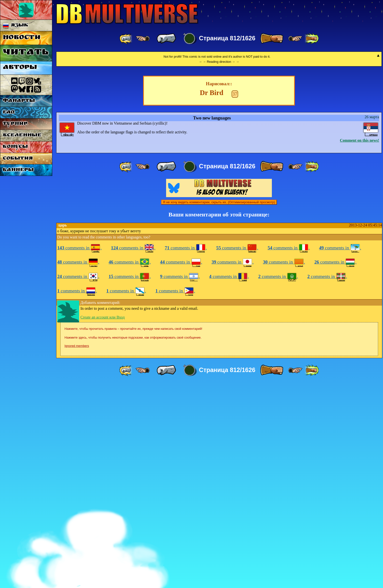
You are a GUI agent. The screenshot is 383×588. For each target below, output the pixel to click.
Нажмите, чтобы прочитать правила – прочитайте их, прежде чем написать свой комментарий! (133, 533)
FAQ (9, 112)
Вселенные (22, 135)
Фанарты (19, 101)
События (18, 159)
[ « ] (166, 39)
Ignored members (77, 550)
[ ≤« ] (143, 39)
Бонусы (15, 147)
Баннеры (18, 170)
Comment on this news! (360, 345)
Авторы (20, 68)
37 (235, 298)
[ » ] (272, 39)
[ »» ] (312, 39)
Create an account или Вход (102, 521)
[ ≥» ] (295, 39)
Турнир (15, 124)
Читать (26, 53)
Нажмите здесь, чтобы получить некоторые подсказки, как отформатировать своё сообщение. (133, 542)
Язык (16, 26)
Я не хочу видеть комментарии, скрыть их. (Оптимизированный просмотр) (219, 406)
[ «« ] (126, 39)
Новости (22, 38)
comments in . (79, 452)
